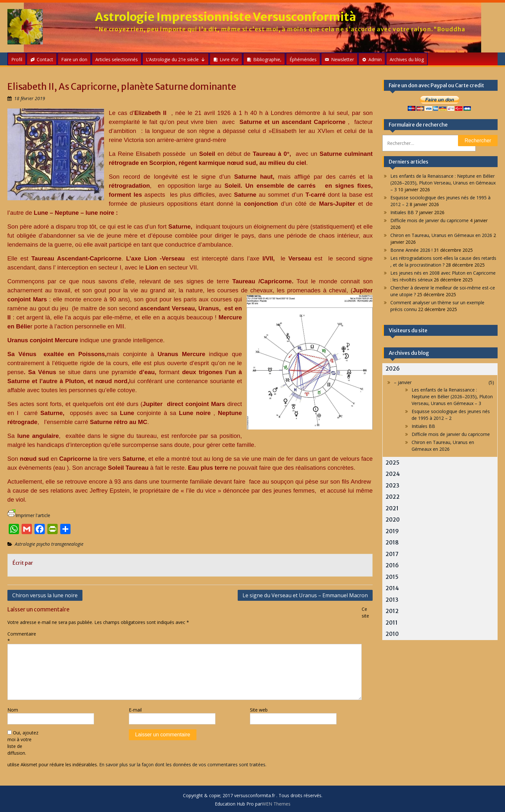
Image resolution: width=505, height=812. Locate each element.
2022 (393, 497)
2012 (392, 611)
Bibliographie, (267, 59)
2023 (392, 486)
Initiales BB (402, 212)
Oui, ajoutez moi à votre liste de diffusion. (23, 743)
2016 (392, 565)
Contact (45, 59)
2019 (392, 531)
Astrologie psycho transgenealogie (49, 544)
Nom (13, 710)
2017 (392, 554)
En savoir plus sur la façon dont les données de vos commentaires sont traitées (182, 765)
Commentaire (22, 637)
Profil (17, 59)
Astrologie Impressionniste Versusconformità (226, 17)
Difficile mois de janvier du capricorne (429, 220)
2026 (393, 369)
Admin (375, 59)
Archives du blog (407, 59)
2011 (392, 623)
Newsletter (343, 59)
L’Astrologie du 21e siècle (176, 59)
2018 (392, 543)
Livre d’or (229, 59)
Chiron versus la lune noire (45, 595)
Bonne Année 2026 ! (411, 250)
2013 (392, 600)
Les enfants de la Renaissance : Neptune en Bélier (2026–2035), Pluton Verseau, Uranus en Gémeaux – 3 (443, 183)
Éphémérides (303, 59)
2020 (393, 520)
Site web (259, 710)
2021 (392, 508)
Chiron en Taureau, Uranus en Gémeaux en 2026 (441, 235)
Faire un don (74, 59)
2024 (393, 474)
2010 (392, 634)
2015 (392, 577)
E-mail (135, 710)
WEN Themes (276, 804)
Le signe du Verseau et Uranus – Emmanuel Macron (305, 595)
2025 (392, 463)
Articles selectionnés (117, 59)
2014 (392, 588)
